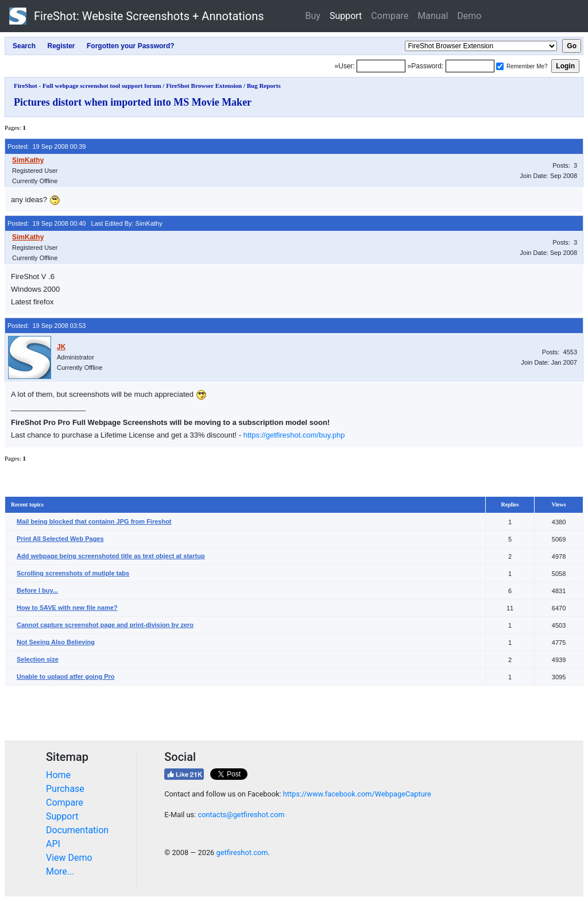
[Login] (381, 66)
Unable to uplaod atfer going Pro (66, 676)
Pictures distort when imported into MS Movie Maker (133, 102)
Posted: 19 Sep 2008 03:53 (47, 326)
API (53, 844)
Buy (313, 16)
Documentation (77, 830)
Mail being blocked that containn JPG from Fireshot (94, 521)
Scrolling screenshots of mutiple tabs (73, 573)
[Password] (470, 66)
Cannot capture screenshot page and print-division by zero (105, 625)
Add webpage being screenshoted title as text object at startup (111, 556)
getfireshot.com (242, 852)
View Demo (69, 858)
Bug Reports (264, 86)
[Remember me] (500, 66)
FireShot (137, 16)
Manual (433, 16)
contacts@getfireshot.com (241, 815)
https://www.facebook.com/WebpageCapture (357, 794)
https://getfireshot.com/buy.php (294, 435)
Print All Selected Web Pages (60, 539)
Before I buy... (37, 590)
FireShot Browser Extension (204, 86)
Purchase (65, 789)
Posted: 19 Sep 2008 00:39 (47, 146)
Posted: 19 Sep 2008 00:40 (47, 223)
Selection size (38, 659)
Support (346, 16)
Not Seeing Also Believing (56, 642)
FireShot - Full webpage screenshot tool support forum (88, 86)
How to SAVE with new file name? (67, 608)
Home (58, 775)
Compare (390, 16)
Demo (469, 16)
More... (60, 871)
